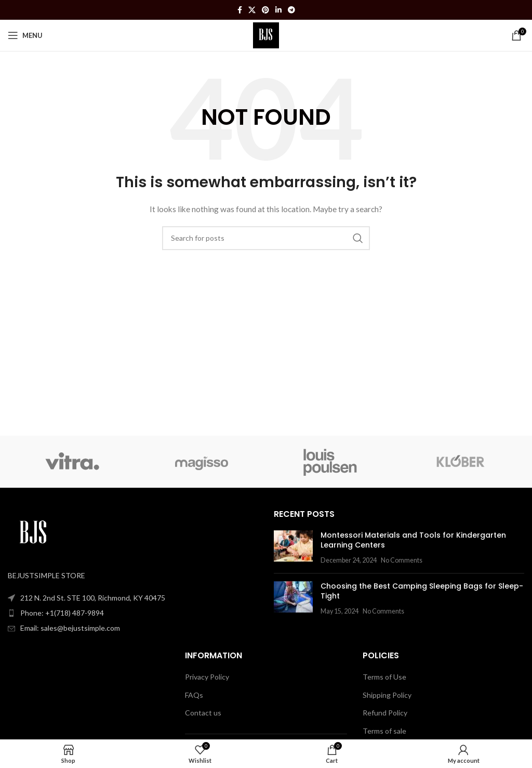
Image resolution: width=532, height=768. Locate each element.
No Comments (402, 560)
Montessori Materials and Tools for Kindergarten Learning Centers (413, 540)
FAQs (194, 695)
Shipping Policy (387, 695)
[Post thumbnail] (293, 548)
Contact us (203, 713)
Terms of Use (384, 677)
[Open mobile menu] (25, 35)
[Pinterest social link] (265, 10)
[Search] (266, 238)
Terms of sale (384, 731)
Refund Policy (385, 713)
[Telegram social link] (291, 10)
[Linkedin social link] (278, 10)
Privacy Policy (207, 677)
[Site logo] (266, 35)
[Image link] (34, 533)
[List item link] (133, 613)
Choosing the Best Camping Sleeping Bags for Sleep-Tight (422, 591)
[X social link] (252, 10)
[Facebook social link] (240, 10)
